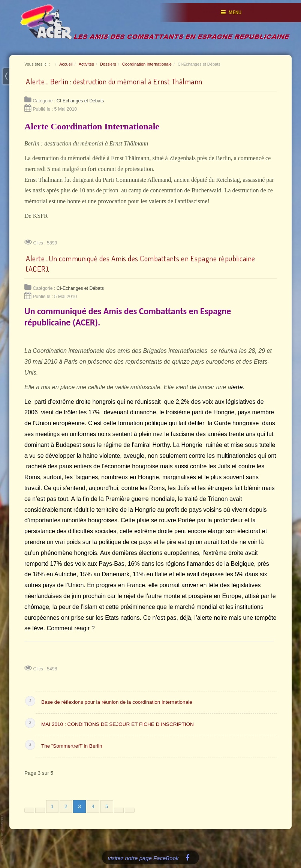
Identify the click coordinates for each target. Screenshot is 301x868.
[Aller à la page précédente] (40, 810)
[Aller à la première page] (29, 810)
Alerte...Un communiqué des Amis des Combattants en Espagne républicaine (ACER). (141, 264)
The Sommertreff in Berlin (72, 746)
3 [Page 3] (79, 806)
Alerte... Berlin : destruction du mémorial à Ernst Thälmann (114, 81)
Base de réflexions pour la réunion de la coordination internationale (117, 702)
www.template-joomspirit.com (3, 831)
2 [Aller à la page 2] (66, 806)
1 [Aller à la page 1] (52, 806)
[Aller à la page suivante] (119, 810)
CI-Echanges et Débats (80, 101)
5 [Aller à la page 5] (107, 806)
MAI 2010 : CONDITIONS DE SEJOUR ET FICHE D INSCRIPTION (118, 724)
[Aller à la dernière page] (130, 810)
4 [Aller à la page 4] (93, 806)
